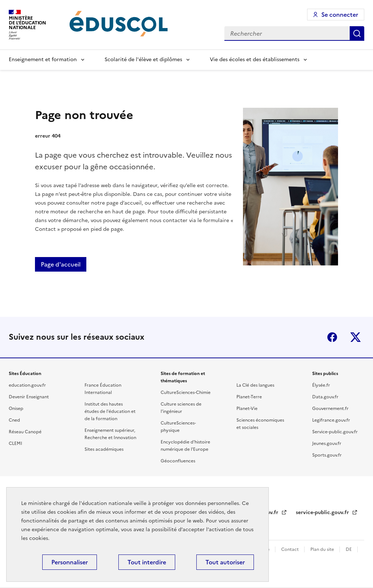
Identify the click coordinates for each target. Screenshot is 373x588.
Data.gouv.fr (325, 397)
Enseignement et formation (43, 60)
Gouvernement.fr (330, 409)
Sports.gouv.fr (327, 455)
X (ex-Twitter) (356, 337)
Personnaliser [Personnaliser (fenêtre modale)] (70, 562)
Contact (290, 549)
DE (349, 549)
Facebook (332, 337)
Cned (14, 420)
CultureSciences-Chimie (186, 392)
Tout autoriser (225, 562)
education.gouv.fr (27, 385)
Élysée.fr (321, 385)
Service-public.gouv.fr (335, 432)
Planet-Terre (249, 397)
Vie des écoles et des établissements (255, 60)
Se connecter (340, 15)
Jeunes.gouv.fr (327, 443)
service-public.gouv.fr (323, 512)
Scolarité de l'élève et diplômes (143, 60)
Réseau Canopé (25, 432)
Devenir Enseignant (29, 397)
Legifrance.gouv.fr (331, 420)
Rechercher (357, 33)
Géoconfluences (178, 461)
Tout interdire (147, 562)
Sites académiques (104, 449)
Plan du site (323, 549)
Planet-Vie (247, 409)
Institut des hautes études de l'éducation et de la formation (110, 411)
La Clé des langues (255, 385)
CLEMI (15, 443)
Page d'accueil (61, 264)
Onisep (16, 409)
